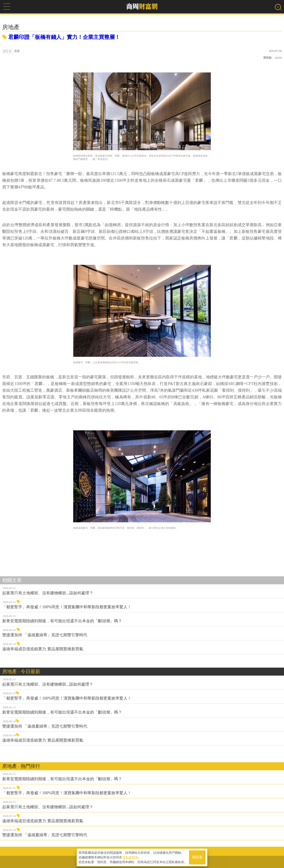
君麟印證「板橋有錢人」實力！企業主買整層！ (61, 37)
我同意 (197, 857)
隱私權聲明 (130, 857)
